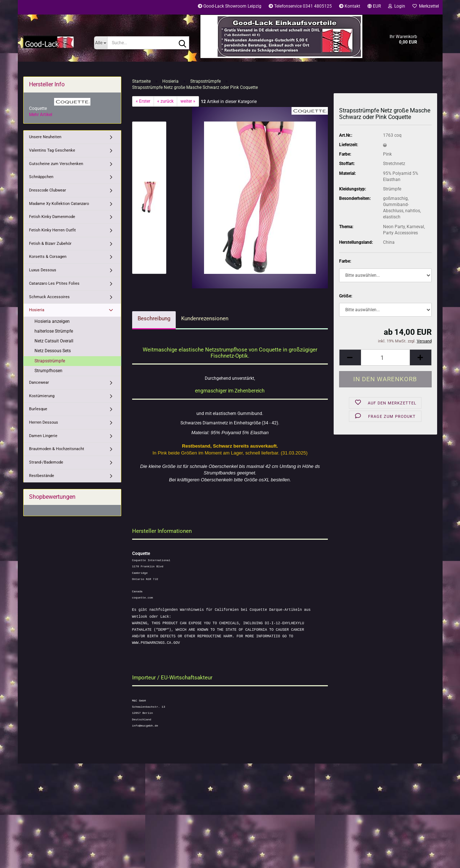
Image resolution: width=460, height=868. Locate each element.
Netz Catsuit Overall (54, 341)
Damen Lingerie (43, 436)
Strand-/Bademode (46, 462)
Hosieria (37, 310)
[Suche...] (101, 43)
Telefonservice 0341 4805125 (300, 6)
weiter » (188, 101)
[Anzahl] (385, 357)
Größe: (346, 296)
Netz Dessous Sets (53, 351)
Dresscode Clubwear (48, 190)
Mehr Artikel (41, 115)
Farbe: (345, 261)
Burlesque (38, 409)
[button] (374, 7)
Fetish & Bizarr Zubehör (50, 244)
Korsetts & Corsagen (48, 257)
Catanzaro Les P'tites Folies (54, 283)
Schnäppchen (41, 177)
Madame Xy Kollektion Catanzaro (59, 204)
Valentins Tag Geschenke (52, 150)
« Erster (143, 101)
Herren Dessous (44, 422)
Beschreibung (154, 318)
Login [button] (397, 6)
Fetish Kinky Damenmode (52, 217)
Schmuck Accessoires (49, 297)
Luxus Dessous (43, 270)
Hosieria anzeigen (52, 321)
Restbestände (42, 476)
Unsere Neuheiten (45, 137)
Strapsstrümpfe (50, 361)
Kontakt (350, 6)
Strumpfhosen (48, 371)
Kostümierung (42, 396)
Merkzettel (426, 6)
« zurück (165, 101)
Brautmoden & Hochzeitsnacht (57, 449)
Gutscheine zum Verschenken (56, 164)
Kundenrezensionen (205, 318)
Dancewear (39, 382)
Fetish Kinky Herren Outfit (52, 230)
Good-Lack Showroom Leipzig (230, 6)
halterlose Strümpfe (54, 331)
